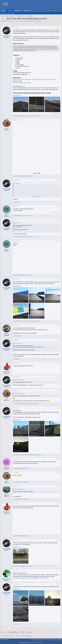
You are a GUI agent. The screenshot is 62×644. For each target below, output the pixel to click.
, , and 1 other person (24, 237)
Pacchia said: (17, 343)
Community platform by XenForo (31, 643)
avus (21, 21)
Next (7, 24)
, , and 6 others (28, 321)
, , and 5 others (28, 455)
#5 (60, 220)
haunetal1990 (5, 21)
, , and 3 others (23, 216)
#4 (60, 206)
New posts (3, 13)
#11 (59, 377)
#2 (60, 120)
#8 (60, 325)
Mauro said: (17, 223)
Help (54, 640)
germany (39, 21)
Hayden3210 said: (18, 380)
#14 (59, 459)
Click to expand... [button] (37, 196)
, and (23, 275)
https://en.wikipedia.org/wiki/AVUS (22, 83)
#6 (60, 241)
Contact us (33, 640)
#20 (59, 584)
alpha (23, 86)
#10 (59, 363)
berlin (25, 21)
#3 (60, 180)
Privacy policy (49, 640)
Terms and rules (41, 640)
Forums (10, 10)
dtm (35, 21)
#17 (59, 503)
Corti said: (16, 183)
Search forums (10, 13)
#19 (59, 570)
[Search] (60, 10)
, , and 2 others (24, 176)
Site (58, 640)
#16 (59, 486)
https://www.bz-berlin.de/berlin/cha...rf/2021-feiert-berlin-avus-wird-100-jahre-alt (34, 79)
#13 (59, 408)
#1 (60, 27)
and (22, 482)
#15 (59, 473)
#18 (59, 540)
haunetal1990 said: (18, 393)
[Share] (58, 27)
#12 (59, 390)
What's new (18, 10)
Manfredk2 (28, 73)
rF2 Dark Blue (5, 640)
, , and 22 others (28, 116)
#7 (60, 279)
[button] (22, 10)
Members (27, 10)
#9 (60, 340)
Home (4, 10)
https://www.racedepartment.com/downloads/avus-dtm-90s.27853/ (31, 578)
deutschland (30, 21)
